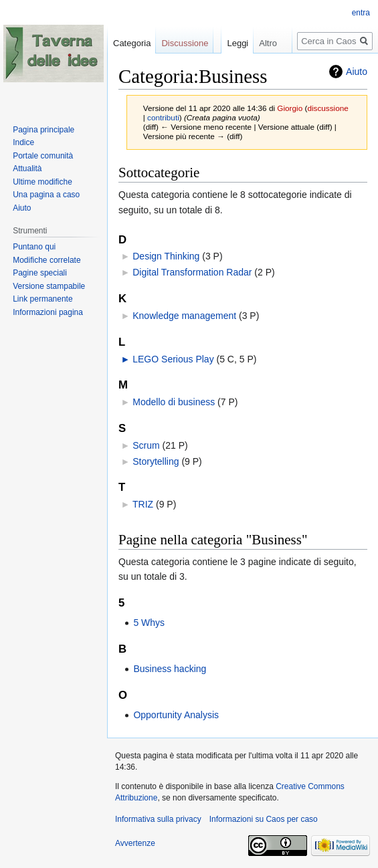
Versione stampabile (49, 286)
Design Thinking (166, 256)
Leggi (228, 70)
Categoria (132, 43)
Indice (23, 142)
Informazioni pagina (48, 312)
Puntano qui (34, 247)
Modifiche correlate (46, 260)
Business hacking (170, 669)
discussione (327, 108)
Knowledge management (184, 316)
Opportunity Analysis (176, 715)
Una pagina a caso (46, 195)
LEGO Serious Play (173, 359)
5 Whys (149, 623)
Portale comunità (43, 156)
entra (361, 13)
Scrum (146, 445)
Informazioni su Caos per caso (264, 819)
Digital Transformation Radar (192, 272)
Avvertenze (135, 843)
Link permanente (42, 299)
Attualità (27, 169)
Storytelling (156, 461)
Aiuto (22, 208)
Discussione (185, 43)
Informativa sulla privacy (158, 819)
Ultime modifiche (42, 182)
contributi (163, 117)
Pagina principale (43, 130)
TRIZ (143, 504)
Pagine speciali (40, 273)
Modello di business (174, 402)
